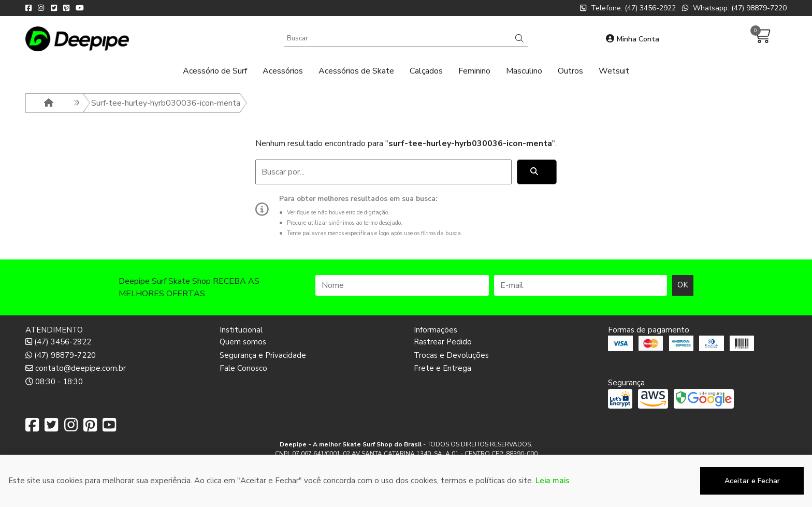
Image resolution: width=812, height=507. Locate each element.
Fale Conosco (243, 368)
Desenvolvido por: (406, 499)
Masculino (524, 71)
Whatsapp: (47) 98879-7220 (734, 8)
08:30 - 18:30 (54, 382)
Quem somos (243, 342)
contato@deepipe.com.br (76, 368)
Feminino (474, 71)
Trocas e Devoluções (451, 355)
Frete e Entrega (443, 368)
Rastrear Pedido (443, 342)
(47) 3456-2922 (58, 342)
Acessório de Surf (215, 71)
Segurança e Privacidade (263, 355)
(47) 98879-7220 (61, 355)
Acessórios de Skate (356, 71)
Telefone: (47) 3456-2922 (628, 8)
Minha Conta (633, 39)
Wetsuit (614, 71)
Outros (570, 71)
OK (683, 285)
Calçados (426, 71)
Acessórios (283, 71)
